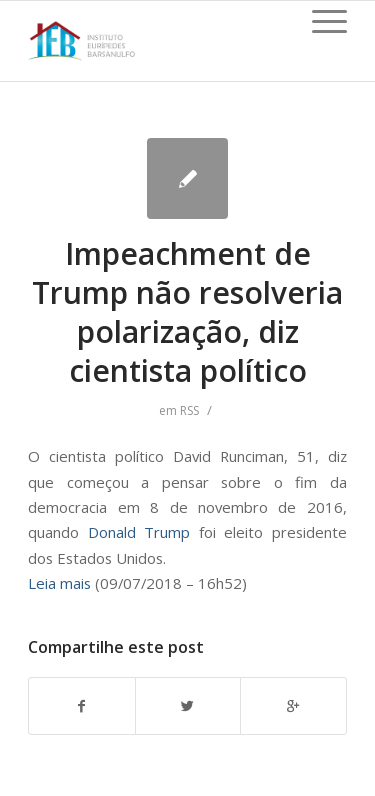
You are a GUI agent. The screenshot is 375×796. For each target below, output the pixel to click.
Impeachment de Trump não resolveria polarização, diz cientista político (187, 312)
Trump (167, 532)
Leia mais (59, 583)
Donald (116, 532)
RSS (189, 410)
